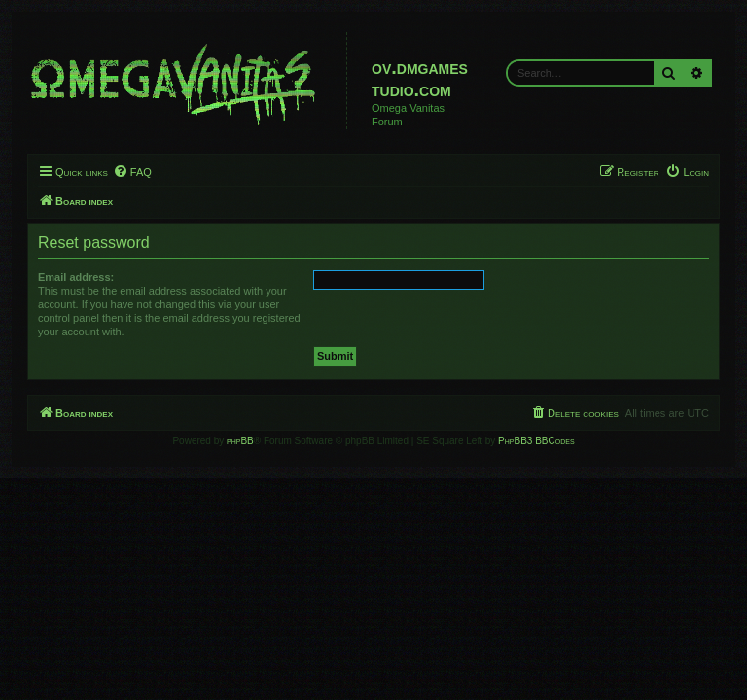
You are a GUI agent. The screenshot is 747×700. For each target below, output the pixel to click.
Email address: (76, 277)
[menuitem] (132, 172)
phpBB (240, 441)
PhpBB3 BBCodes (536, 441)
